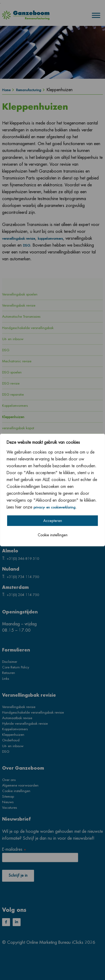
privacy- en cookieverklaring (54, 507)
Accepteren (53, 521)
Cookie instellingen (53, 535)
